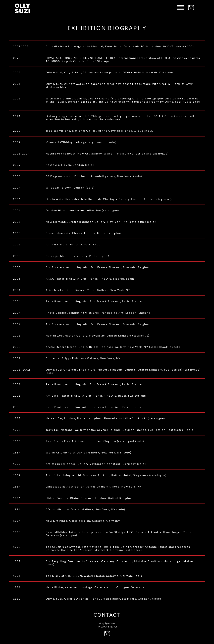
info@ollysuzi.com (107, 623)
